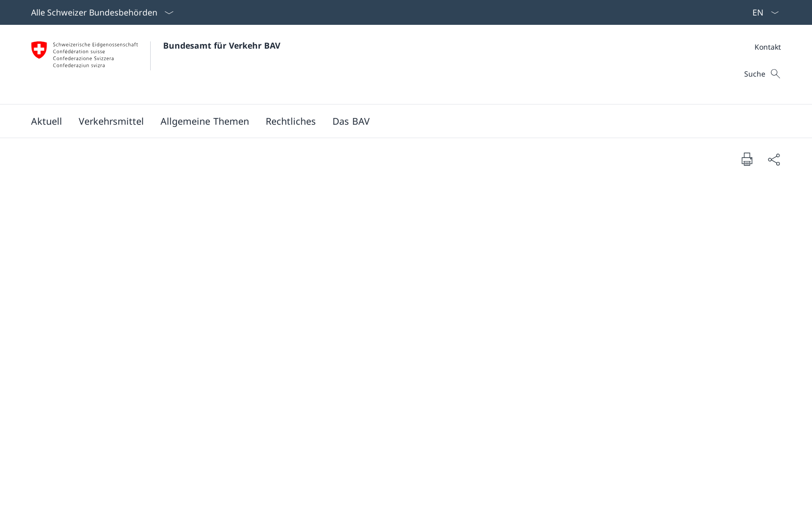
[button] (47, 121)
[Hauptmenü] (398, 121)
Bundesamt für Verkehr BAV (222, 46)
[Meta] (768, 47)
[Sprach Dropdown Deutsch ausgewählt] (762, 12)
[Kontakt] (768, 47)
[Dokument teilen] (774, 159)
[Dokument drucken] (747, 159)
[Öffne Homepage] (156, 64)
